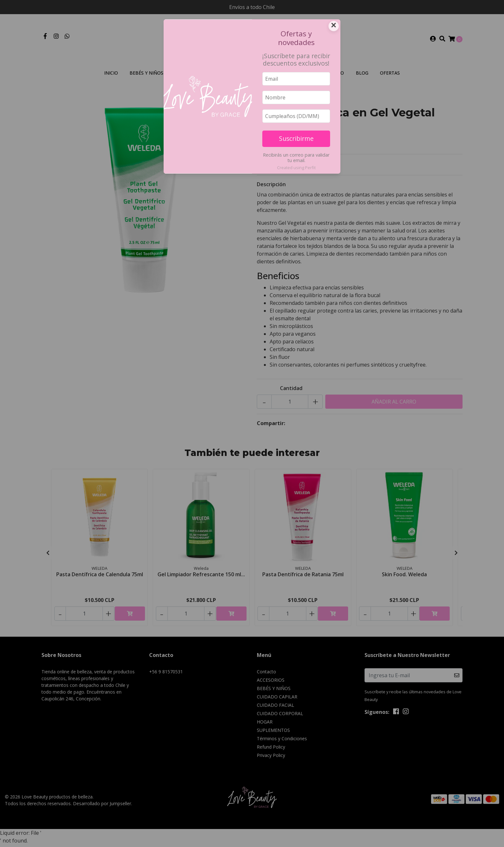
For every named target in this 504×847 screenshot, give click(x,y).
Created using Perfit (296, 168)
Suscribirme (296, 138)
